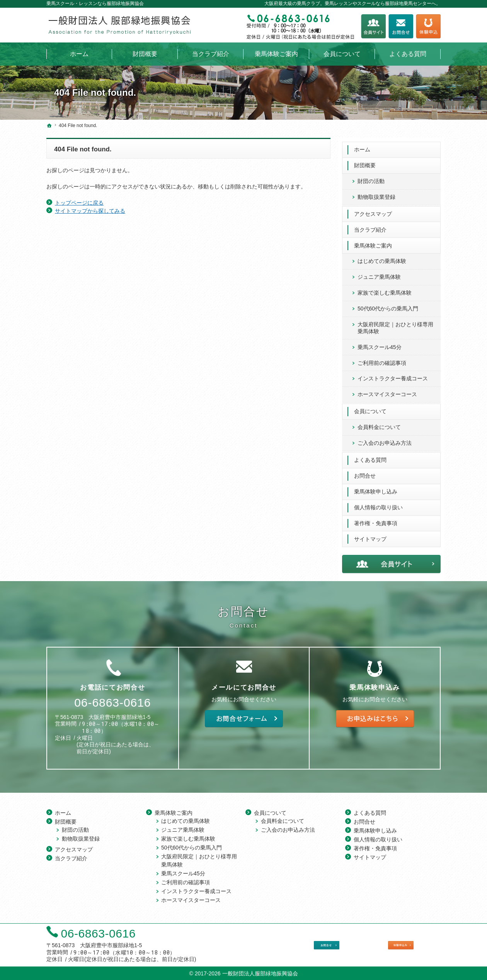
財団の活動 (371, 177)
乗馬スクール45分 (380, 343)
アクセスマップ (373, 210)
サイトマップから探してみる (90, 211)
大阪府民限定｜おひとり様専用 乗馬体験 (395, 324)
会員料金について (379, 423)
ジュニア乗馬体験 (379, 273)
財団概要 (365, 161)
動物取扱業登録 (376, 193)
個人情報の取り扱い (378, 504)
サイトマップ (370, 535)
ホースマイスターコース (387, 391)
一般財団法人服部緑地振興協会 (260, 972)
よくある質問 (370, 456)
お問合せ (365, 472)
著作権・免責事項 (376, 519)
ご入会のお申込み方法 (385, 439)
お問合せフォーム (401, 26)
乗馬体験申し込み (376, 488)
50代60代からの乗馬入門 (388, 305)
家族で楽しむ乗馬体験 (385, 289)
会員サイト (373, 26)
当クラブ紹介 (370, 226)
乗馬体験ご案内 (373, 242)
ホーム (362, 146)
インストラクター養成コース (393, 375)
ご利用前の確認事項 (382, 359)
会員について (370, 407)
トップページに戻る (79, 203)
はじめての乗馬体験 (382, 258)
